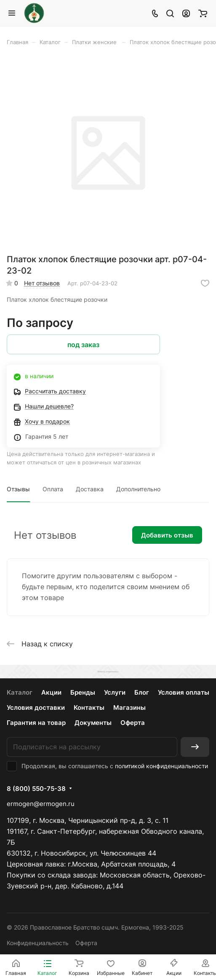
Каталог (20, 692)
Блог (142, 692)
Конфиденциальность (38, 943)
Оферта (133, 723)
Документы (93, 723)
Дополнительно (138, 489)
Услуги (115, 692)
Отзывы (18, 489)
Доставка (90, 489)
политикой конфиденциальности (161, 766)
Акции (51, 692)
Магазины (129, 707)
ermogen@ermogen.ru (41, 804)
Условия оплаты (184, 692)
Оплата (53, 489)
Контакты (89, 707)
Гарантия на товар (36, 723)
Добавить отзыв (167, 535)
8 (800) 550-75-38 (36, 789)
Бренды (83, 692)
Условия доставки (36, 707)
